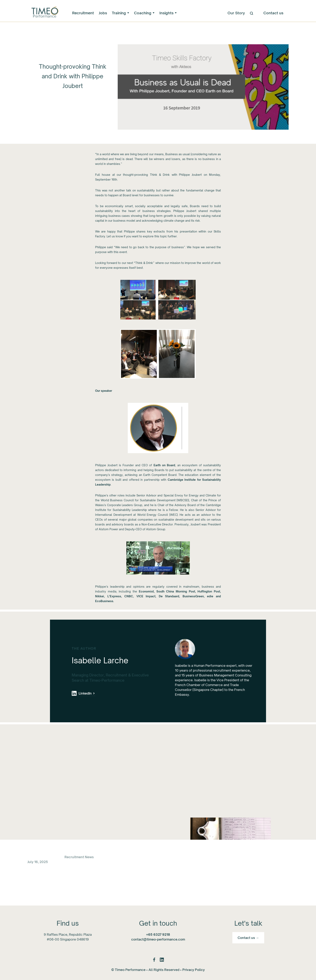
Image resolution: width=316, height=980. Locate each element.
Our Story (236, 13)
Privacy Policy (194, 970)
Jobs (103, 13)
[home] (45, 13)
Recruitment (83, 13)
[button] (121, 13)
